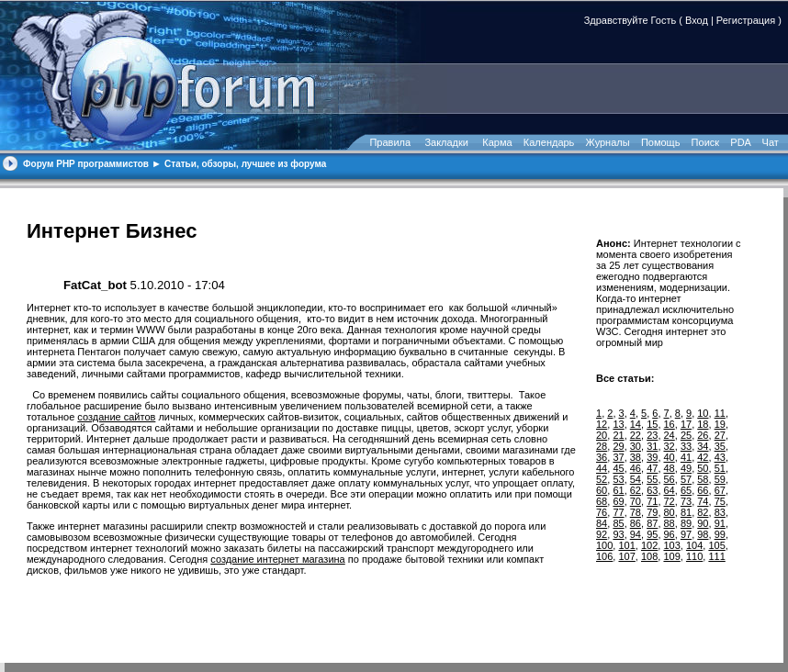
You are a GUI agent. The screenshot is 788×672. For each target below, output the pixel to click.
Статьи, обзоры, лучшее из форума (245, 164)
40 (670, 457)
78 (636, 512)
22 (636, 435)
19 (720, 424)
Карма (497, 142)
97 (686, 534)
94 (636, 534)
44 (602, 468)
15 (652, 424)
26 (703, 435)
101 (626, 545)
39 (652, 457)
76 (602, 512)
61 (618, 490)
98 (703, 534)
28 (602, 446)
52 (602, 479)
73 (686, 501)
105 (716, 545)
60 (602, 490)
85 (618, 523)
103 (671, 545)
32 (670, 446)
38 (636, 457)
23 (652, 435)
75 (720, 501)
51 (720, 468)
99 (720, 534)
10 (703, 413)
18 (703, 424)
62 (636, 490)
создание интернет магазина (277, 559)
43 (720, 457)
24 (670, 435)
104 (694, 545)
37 (618, 457)
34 (703, 446)
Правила (390, 142)
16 (670, 424)
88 (670, 523)
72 (670, 501)
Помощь (661, 142)
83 (720, 512)
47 (652, 468)
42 (703, 457)
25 (686, 435)
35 (720, 446)
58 (703, 479)
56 (670, 479)
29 (618, 446)
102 (649, 545)
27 (720, 435)
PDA (740, 142)
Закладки (446, 142)
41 (686, 457)
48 (670, 468)
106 (604, 556)
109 (671, 556)
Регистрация (746, 20)
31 (652, 446)
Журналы (608, 142)
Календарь (549, 142)
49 (686, 468)
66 (703, 490)
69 (618, 501)
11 (720, 413)
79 (652, 512)
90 (703, 523)
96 (670, 534)
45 (618, 468)
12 (602, 424)
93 (618, 534)
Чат (769, 142)
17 (686, 424)
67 (720, 490)
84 (602, 523)
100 (604, 545)
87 (652, 523)
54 (636, 479)
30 (636, 446)
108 (649, 556)
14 (636, 424)
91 (720, 523)
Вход (697, 20)
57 (686, 479)
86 (636, 523)
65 (686, 490)
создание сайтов (116, 417)
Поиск (705, 142)
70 (636, 501)
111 (716, 556)
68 (602, 501)
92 (602, 534)
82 (703, 512)
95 (652, 534)
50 (703, 468)
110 (694, 556)
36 (602, 457)
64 (670, 490)
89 (686, 523)
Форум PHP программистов (86, 164)
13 (618, 424)
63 (652, 490)
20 (602, 435)
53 (618, 479)
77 (618, 512)
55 (652, 479)
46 (636, 468)
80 (670, 512)
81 (686, 512)
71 (652, 501)
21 (618, 435)
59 (720, 479)
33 (686, 446)
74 (703, 501)
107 (626, 556)
